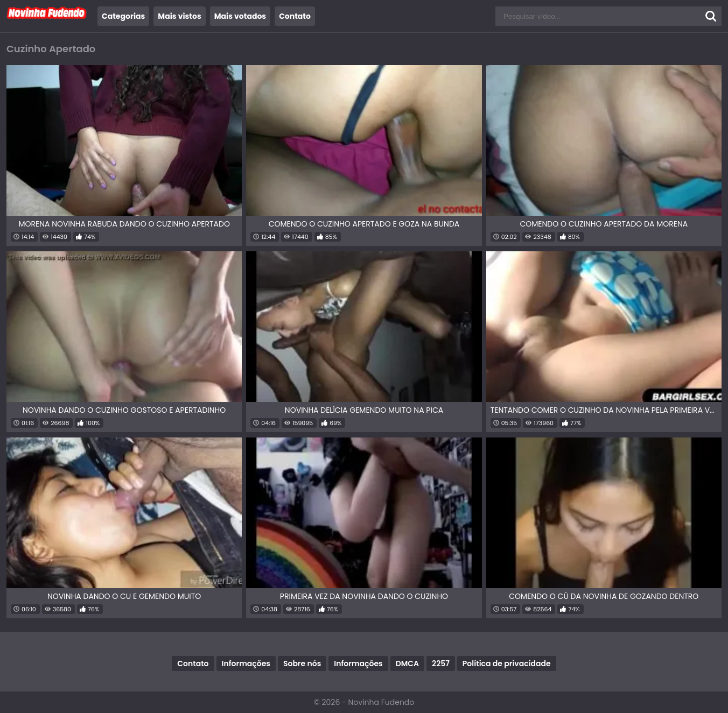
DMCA (407, 663)
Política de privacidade (507, 663)
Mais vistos (179, 16)
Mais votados (240, 16)
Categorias (123, 16)
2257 (441, 663)
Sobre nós (302, 663)
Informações (246, 663)
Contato (295, 16)
